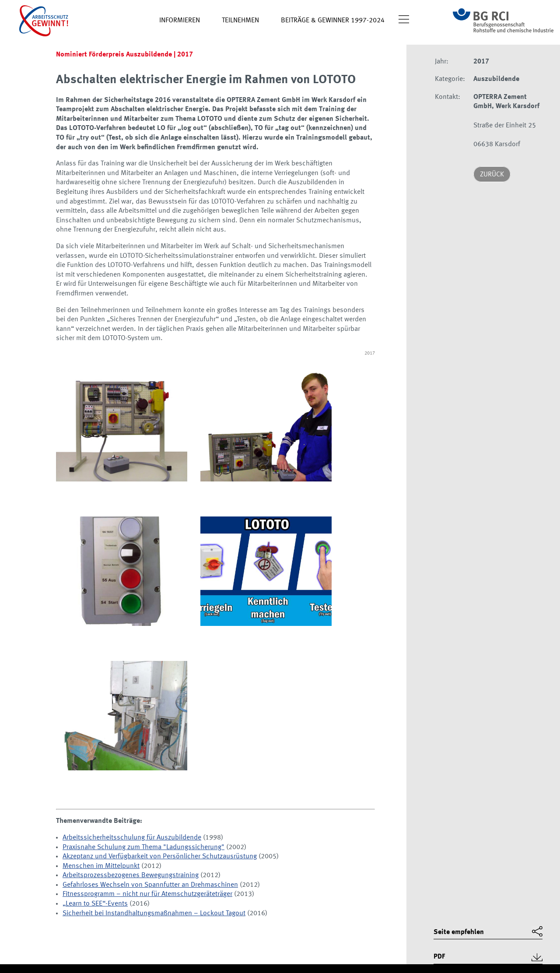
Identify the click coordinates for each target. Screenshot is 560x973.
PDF (439, 957)
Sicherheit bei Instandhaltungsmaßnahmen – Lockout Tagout (154, 913)
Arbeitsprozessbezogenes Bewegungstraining (131, 875)
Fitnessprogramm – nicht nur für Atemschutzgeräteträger (147, 894)
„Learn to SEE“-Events (95, 904)
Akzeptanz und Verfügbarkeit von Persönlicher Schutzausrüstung (160, 857)
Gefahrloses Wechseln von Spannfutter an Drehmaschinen (150, 885)
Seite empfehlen (459, 932)
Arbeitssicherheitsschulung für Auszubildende (132, 838)
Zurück (492, 175)
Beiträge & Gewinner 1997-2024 (333, 21)
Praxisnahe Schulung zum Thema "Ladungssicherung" (143, 847)
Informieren (180, 21)
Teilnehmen (240, 21)
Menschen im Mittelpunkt (101, 866)
